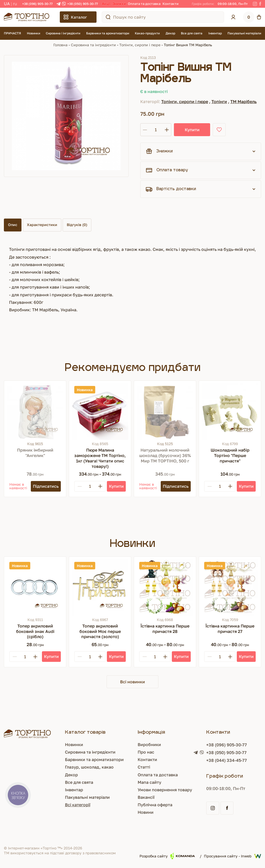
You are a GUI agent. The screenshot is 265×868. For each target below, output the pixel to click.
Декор (170, 33)
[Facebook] (260, 4)
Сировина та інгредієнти (93, 45)
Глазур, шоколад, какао (89, 767)
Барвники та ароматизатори (108, 33)
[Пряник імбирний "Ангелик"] (35, 412)
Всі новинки (132, 682)
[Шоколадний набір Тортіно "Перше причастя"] (230, 412)
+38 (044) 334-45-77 (227, 760)
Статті (144, 767)
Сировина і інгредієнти (63, 33)
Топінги (219, 102)
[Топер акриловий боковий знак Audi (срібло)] (35, 588)
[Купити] (116, 486)
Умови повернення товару (165, 790)
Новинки (34, 33)
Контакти (171, 4)
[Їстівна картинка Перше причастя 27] (230, 588)
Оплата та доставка (144, 4)
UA (7, 4)
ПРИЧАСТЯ (12, 33)
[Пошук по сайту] (108, 17)
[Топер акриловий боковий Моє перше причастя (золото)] (100, 588)
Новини (146, 812)
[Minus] (80, 486)
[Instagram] (255, 4)
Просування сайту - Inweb (233, 856)
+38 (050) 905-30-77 (83, 4)
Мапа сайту (149, 782)
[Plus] (100, 486)
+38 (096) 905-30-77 (37, 4)
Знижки (119, 4)
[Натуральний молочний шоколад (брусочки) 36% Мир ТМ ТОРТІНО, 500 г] (165, 412)
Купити (192, 130)
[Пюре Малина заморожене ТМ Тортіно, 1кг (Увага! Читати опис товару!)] (100, 412)
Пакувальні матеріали (244, 33)
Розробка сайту (167, 856)
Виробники (149, 745)
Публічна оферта (155, 805)
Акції (106, 4)
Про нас (146, 752)
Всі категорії (78, 805)
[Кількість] (156, 130)
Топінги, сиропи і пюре (140, 45)
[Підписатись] (46, 486)
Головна (60, 45)
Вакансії (146, 797)
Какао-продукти (147, 33)
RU (15, 4)
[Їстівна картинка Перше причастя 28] (165, 588)
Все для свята (192, 33)
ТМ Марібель (244, 102)
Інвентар (215, 33)
